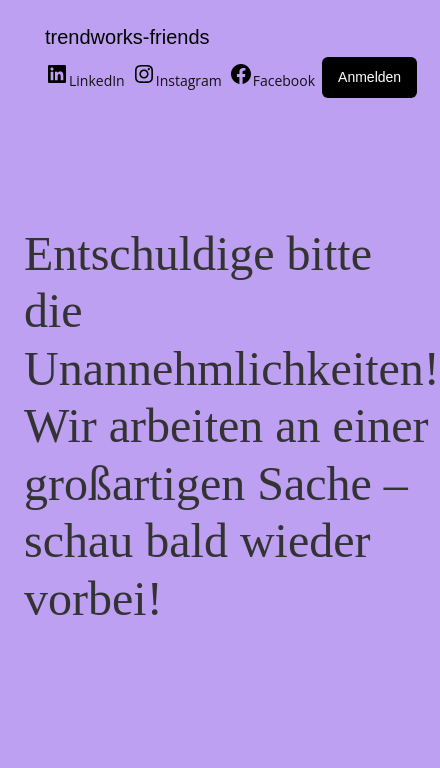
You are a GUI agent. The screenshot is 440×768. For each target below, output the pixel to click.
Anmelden (369, 77)
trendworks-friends (127, 37)
